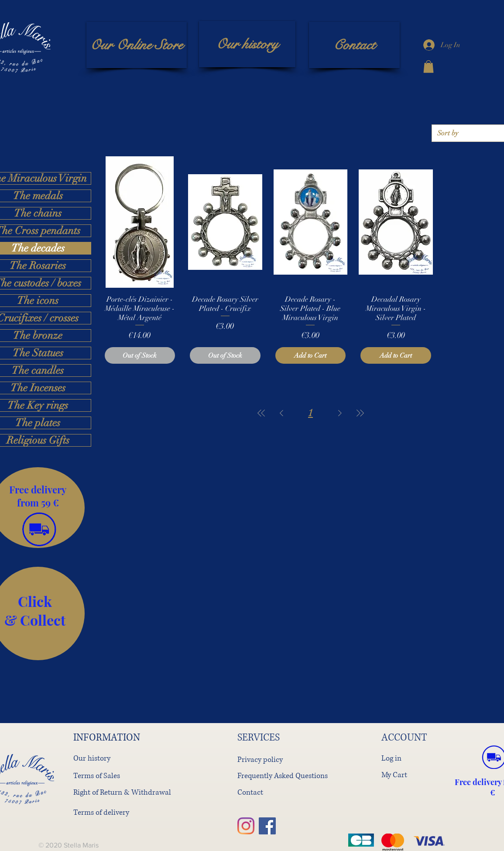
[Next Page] (340, 413)
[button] (429, 67)
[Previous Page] (281, 413)
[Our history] (247, 44)
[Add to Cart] (311, 356)
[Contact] (354, 45)
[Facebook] (267, 826)
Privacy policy (260, 760)
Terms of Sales (97, 776)
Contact (250, 792)
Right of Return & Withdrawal (122, 792)
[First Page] (261, 413)
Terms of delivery (101, 812)
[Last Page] (360, 413)
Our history (92, 758)
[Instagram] (246, 826)
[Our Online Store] (137, 45)
